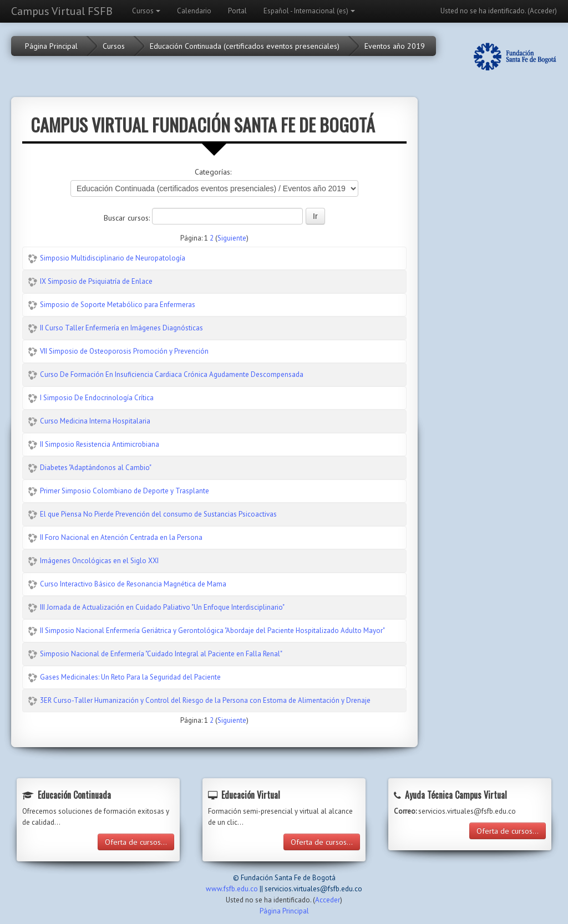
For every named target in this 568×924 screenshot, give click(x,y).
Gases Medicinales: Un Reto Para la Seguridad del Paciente (130, 677)
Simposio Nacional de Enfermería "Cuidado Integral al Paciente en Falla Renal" (161, 654)
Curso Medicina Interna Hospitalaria (95, 421)
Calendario (194, 11)
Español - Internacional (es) (309, 11)
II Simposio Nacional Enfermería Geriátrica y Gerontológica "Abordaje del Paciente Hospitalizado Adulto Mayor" (212, 631)
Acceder (542, 11)
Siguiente (232, 238)
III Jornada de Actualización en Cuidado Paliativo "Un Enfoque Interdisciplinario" (162, 607)
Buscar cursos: (128, 218)
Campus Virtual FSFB (62, 11)
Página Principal (51, 46)
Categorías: (213, 172)
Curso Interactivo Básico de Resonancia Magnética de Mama (133, 584)
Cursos (146, 11)
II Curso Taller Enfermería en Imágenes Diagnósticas (121, 328)
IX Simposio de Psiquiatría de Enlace (96, 281)
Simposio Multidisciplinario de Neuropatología (113, 258)
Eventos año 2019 (395, 46)
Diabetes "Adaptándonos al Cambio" (96, 468)
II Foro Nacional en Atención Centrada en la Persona (121, 537)
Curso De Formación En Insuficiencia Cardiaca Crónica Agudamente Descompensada (172, 374)
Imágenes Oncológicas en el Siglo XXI (99, 561)
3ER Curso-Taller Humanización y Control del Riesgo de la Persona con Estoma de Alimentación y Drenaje (205, 700)
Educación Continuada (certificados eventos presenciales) (245, 46)
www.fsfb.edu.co (232, 889)
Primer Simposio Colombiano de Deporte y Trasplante (125, 491)
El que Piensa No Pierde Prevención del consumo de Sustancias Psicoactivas (158, 514)
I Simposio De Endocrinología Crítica (97, 398)
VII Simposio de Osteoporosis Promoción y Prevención (124, 351)
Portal (237, 11)
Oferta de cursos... (136, 842)
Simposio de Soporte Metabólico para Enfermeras (118, 305)
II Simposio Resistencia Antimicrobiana (100, 444)
